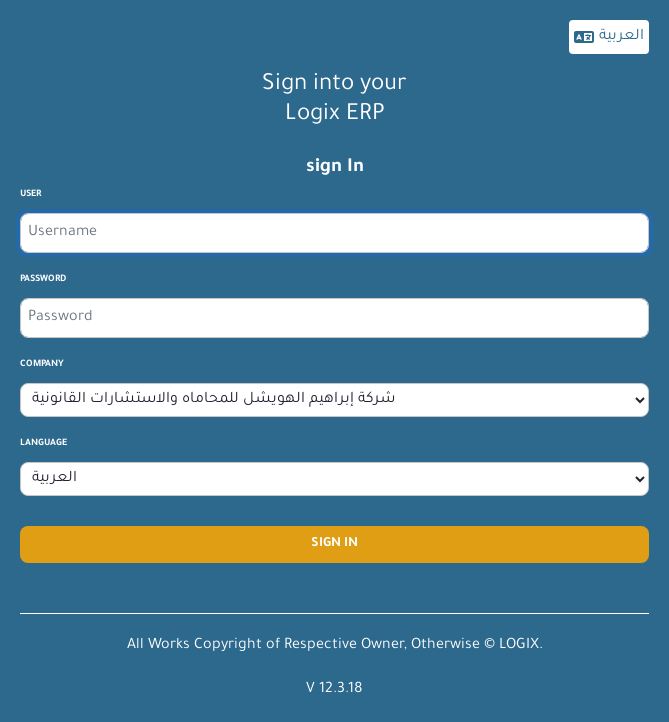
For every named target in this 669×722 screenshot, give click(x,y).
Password (43, 280)
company (42, 365)
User (30, 195)
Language (43, 444)
